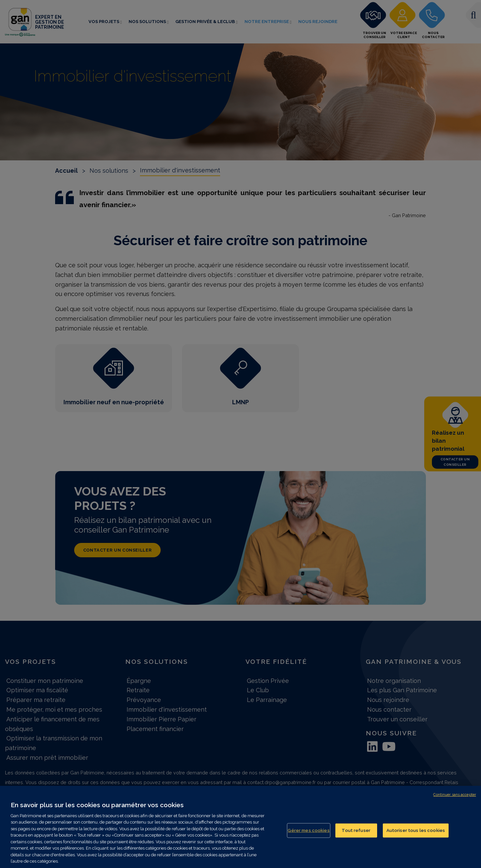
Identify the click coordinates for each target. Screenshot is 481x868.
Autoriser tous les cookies (416, 833)
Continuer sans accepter (455, 798)
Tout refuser (356, 833)
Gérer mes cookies (308, 833)
